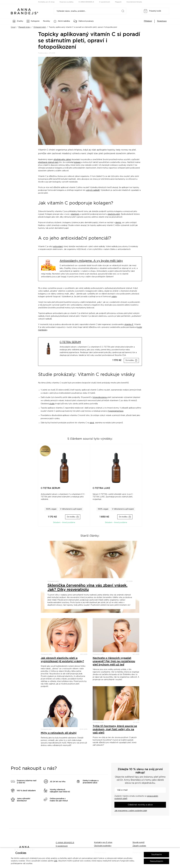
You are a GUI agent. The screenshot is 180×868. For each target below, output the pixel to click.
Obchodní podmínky (103, 846)
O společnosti (105, 2)
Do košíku (130, 360)
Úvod (13, 27)
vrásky (114, 297)
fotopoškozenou (100, 397)
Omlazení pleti (40, 27)
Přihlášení (148, 21)
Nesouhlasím (157, 861)
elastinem (75, 214)
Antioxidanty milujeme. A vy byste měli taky (91, 261)
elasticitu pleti (114, 214)
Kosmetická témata (134, 2)
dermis (118, 223)
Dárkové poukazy (84, 21)
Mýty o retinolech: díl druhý (59, 733)
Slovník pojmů (138, 843)
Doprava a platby (67, 2)
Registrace (162, 21)
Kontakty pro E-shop (46, 2)
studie (52, 404)
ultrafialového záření (62, 160)
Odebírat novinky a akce (140, 805)
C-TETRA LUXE (101, 488)
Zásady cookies (139, 846)
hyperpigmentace (116, 411)
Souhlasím (157, 855)
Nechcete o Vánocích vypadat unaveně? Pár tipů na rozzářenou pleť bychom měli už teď (114, 661)
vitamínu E (129, 325)
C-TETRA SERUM (70, 342)
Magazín (118, 2)
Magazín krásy (24, 27)
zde (56, 861)
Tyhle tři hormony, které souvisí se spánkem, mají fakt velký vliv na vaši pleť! (115, 729)
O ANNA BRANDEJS (86, 2)
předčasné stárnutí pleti (48, 162)
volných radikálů (93, 190)
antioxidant (58, 247)
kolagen (77, 162)
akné (92, 423)
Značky (18, 21)
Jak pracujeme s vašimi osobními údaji (131, 811)
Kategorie (33, 21)
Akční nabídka (62, 21)
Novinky (47, 21)
